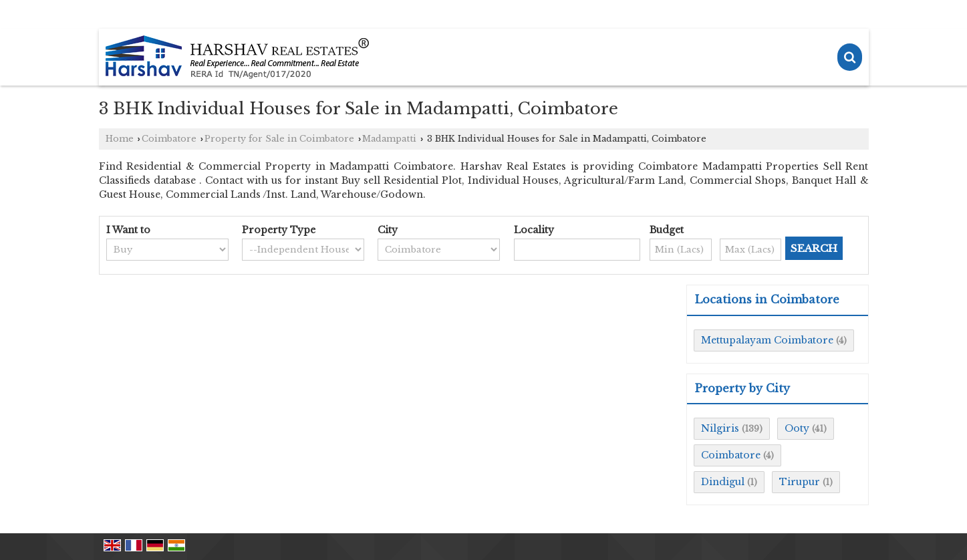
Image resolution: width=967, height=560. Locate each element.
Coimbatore (169, 139)
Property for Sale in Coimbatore (279, 139)
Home (120, 139)
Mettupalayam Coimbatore (767, 340)
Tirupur (800, 482)
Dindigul (723, 482)
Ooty (797, 428)
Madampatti (389, 139)
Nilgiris (720, 428)
